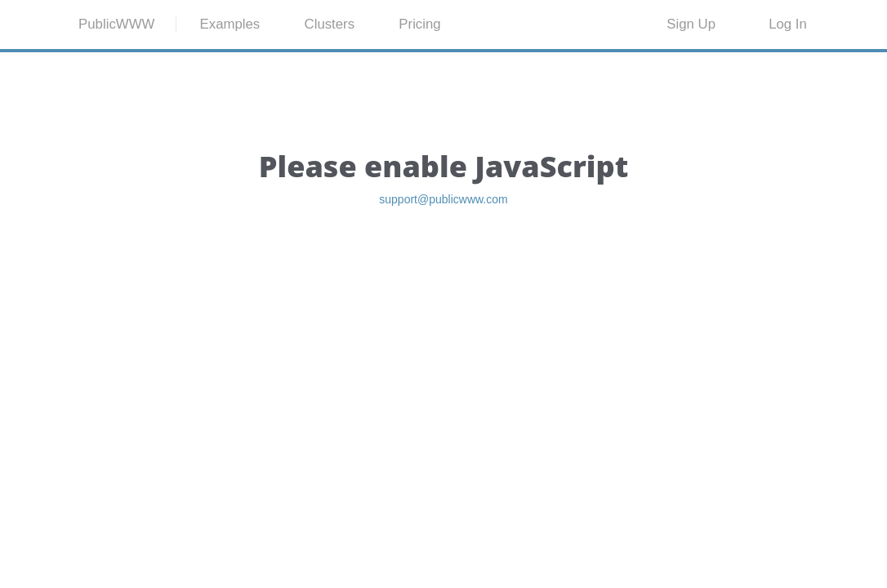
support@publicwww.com (443, 281)
